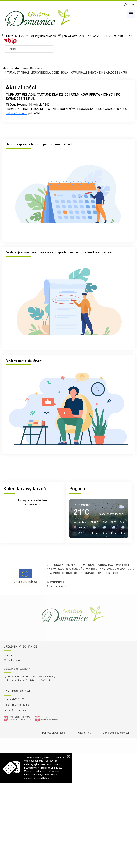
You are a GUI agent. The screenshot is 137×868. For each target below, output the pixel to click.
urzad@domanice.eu (43, 36)
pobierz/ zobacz (16, 113)
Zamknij (68, 756)
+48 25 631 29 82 (17, 36)
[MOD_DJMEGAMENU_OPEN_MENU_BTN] (131, 14)
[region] (68, 576)
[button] (126, 4)
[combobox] (29, 49)
